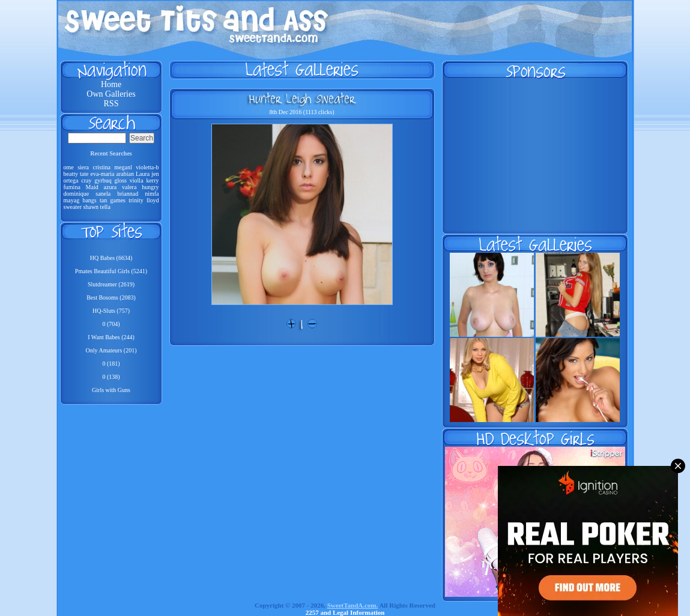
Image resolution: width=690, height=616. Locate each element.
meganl (123, 167)
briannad (128, 194)
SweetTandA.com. (353, 605)
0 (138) (111, 377)
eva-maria (102, 174)
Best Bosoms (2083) (111, 297)
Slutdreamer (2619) (111, 284)
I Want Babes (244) (111, 337)
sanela (103, 194)
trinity (136, 200)
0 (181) (111, 364)
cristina (101, 167)
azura (110, 187)
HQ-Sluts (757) (111, 311)
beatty (71, 174)
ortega (71, 180)
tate (84, 174)
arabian (125, 174)
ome (69, 167)
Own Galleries (111, 94)
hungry (150, 187)
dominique (77, 194)
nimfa (152, 194)
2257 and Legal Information (345, 612)
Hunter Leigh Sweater (302, 98)
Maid (92, 187)
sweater (73, 207)
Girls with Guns (111, 390)
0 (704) (111, 324)
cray (86, 180)
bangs (89, 200)
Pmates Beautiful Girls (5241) (111, 271)
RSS (111, 104)
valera (129, 187)
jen (155, 174)
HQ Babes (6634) (111, 258)
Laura (143, 174)
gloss (120, 180)
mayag (72, 200)
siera (83, 167)
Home (111, 84)
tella (105, 207)
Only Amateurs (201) (111, 350)
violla (137, 180)
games (118, 200)
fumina (72, 187)
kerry (152, 180)
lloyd (153, 200)
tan (103, 200)
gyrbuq (103, 180)
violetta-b (147, 167)
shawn (91, 207)
